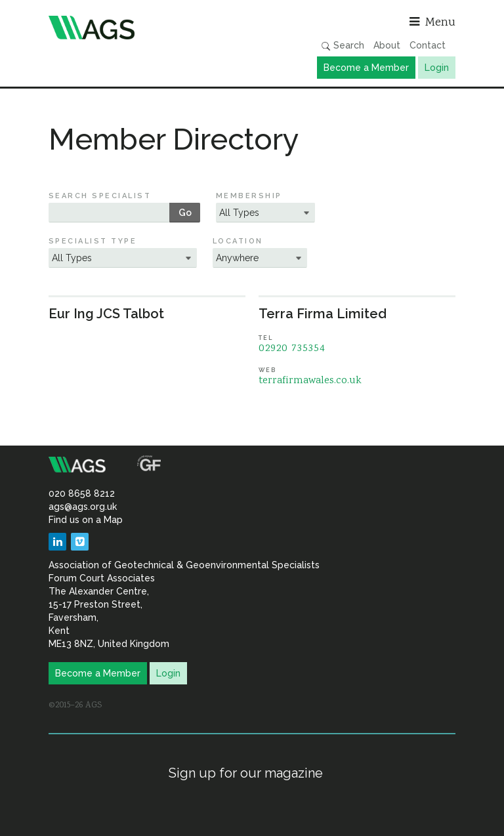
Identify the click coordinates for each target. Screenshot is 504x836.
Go (185, 213)
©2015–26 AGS (75, 705)
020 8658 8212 (82, 493)
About (387, 45)
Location (238, 241)
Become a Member (366, 68)
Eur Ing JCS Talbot (106, 314)
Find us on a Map (86, 520)
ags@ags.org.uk (83, 507)
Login (437, 68)
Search (343, 46)
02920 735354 (292, 349)
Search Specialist (100, 196)
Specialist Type (93, 241)
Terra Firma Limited (323, 314)
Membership (249, 196)
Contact (428, 45)
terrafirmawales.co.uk (310, 381)
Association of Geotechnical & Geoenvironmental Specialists (147, 28)
